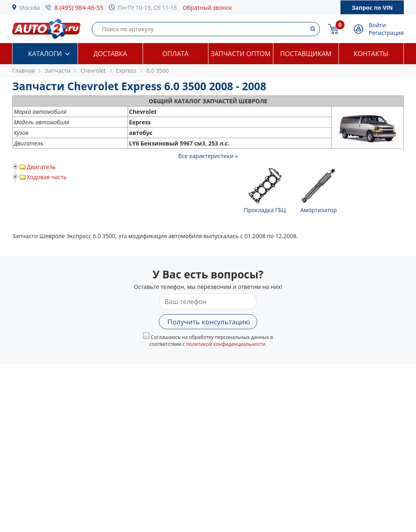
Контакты (371, 54)
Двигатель (41, 167)
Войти (377, 25)
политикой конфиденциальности (226, 344)
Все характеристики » (208, 156)
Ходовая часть (47, 177)
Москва (30, 8)
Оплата (175, 54)
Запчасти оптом (241, 54)
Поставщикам (306, 54)
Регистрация (386, 33)
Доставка (110, 54)
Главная (24, 71)
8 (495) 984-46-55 (79, 7)
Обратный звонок (207, 8)
